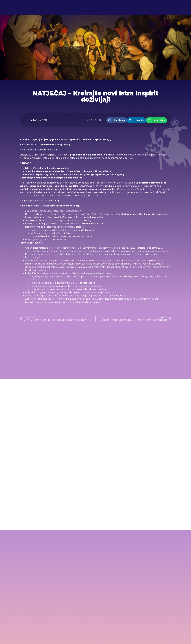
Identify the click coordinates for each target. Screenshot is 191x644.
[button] (117, 120)
